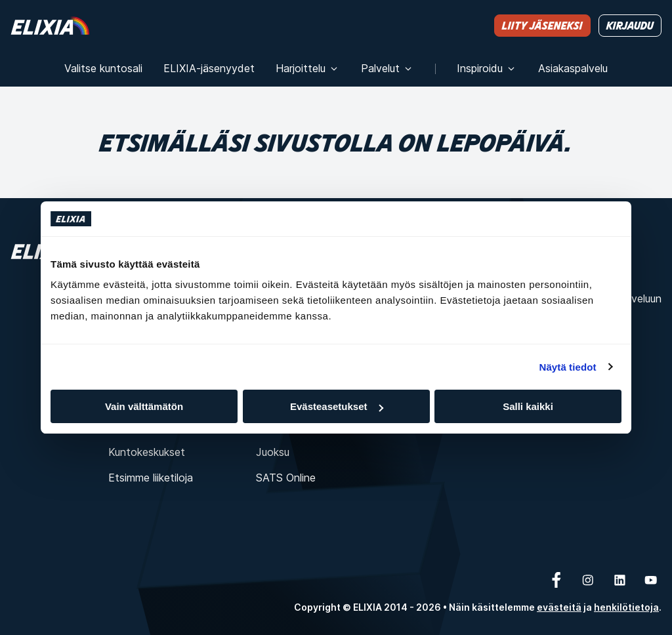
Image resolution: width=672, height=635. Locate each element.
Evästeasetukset (337, 406)
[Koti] (50, 25)
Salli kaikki (528, 406)
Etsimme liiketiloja (151, 478)
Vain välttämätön (144, 406)
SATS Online (286, 478)
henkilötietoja (626, 607)
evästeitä (559, 607)
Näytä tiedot (568, 367)
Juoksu (273, 452)
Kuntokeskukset (147, 452)
